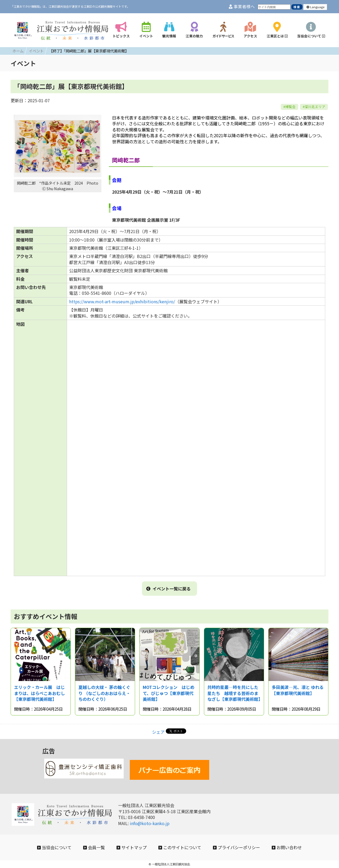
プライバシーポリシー (237, 847)
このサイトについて (180, 847)
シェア (158, 732)
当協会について (54, 847)
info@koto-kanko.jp (150, 823)
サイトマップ (132, 847)
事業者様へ (242, 6)
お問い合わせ (287, 847)
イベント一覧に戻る (168, 589)
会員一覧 (94, 847)
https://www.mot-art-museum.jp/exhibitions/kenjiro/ (122, 301)
